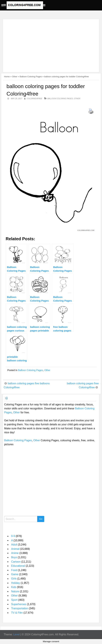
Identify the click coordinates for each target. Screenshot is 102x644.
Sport (14, 600)
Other (15, 77)
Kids (14, 587)
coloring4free (34, 99)
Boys (14, 557)
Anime (15, 553)
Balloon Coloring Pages (31, 77)
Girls (14, 579)
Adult (14, 545)
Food (14, 570)
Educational (18, 566)
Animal (15, 549)
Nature (15, 591)
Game (15, 574)
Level (17, 634)
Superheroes (19, 604)
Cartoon (16, 562)
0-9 (13, 536)
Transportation (20, 608)
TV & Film (17, 613)
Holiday (15, 583)
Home (7, 77)
